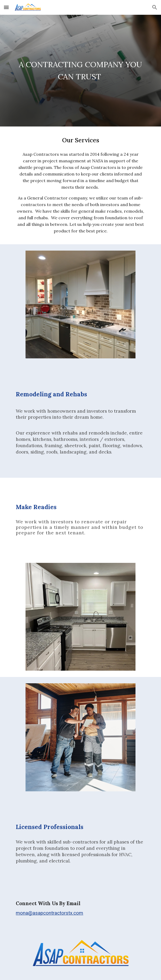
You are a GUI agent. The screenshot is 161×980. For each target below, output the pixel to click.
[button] (6, 7)
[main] (80, 71)
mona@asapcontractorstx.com (49, 913)
